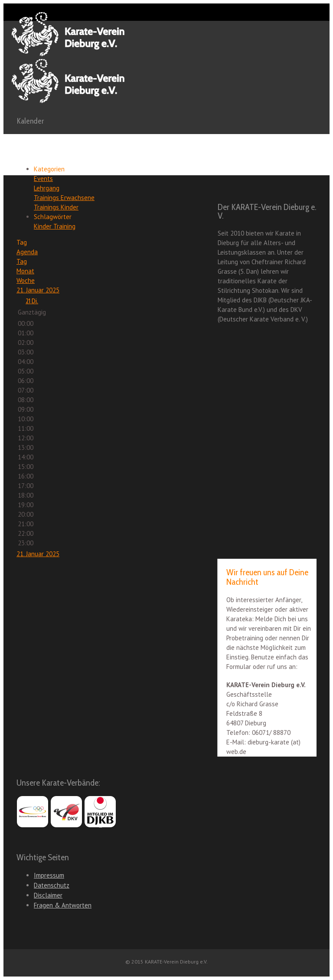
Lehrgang (47, 188)
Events (43, 179)
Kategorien (49, 169)
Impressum (49, 875)
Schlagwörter (53, 217)
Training (64, 226)
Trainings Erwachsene (64, 198)
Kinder (44, 226)
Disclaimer (48, 895)
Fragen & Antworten (63, 905)
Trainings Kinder (56, 207)
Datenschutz (52, 885)
